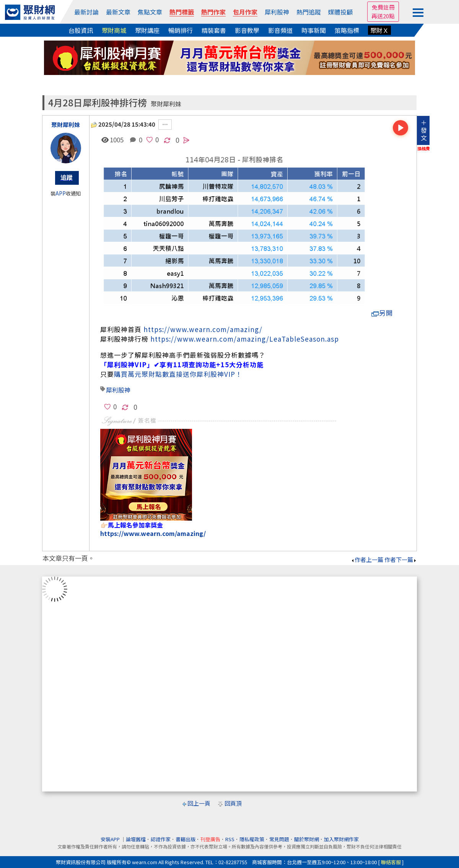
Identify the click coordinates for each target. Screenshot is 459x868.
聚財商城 (114, 30)
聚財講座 (147, 30)
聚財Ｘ (379, 30)
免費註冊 (383, 7)
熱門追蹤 (309, 12)
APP (61, 193)
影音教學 (247, 30)
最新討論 (86, 12)
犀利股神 (277, 12)
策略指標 (347, 30)
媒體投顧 (340, 12)
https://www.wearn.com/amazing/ (203, 329)
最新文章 (118, 12)
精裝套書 (214, 30)
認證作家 (161, 839)
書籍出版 (186, 839)
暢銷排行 (181, 30)
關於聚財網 (307, 839)
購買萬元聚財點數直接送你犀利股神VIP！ (178, 374)
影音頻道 (280, 30)
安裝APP (111, 839)
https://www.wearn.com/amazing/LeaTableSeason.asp (245, 339)
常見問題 (279, 839)
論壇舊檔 (136, 839)
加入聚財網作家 (341, 839)
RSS (230, 839)
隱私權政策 (252, 839)
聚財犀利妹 (166, 104)
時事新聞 (314, 30)
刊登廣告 (210, 839)
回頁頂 (233, 803)
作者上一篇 (367, 559)
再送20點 (383, 16)
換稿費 (424, 148)
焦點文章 (150, 12)
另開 (382, 313)
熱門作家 (213, 12)
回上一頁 (199, 803)
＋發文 (424, 130)
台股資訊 (81, 30)
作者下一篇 (401, 559)
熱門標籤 (182, 12)
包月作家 (245, 12)
